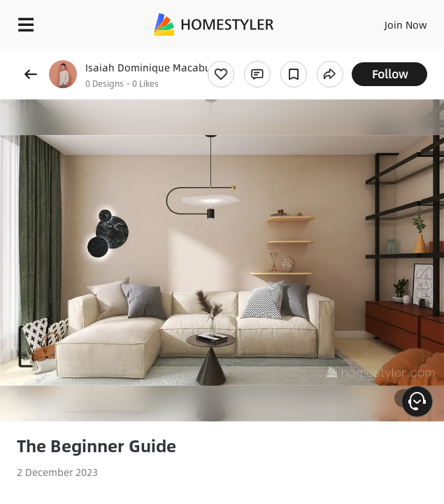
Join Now (406, 24)
